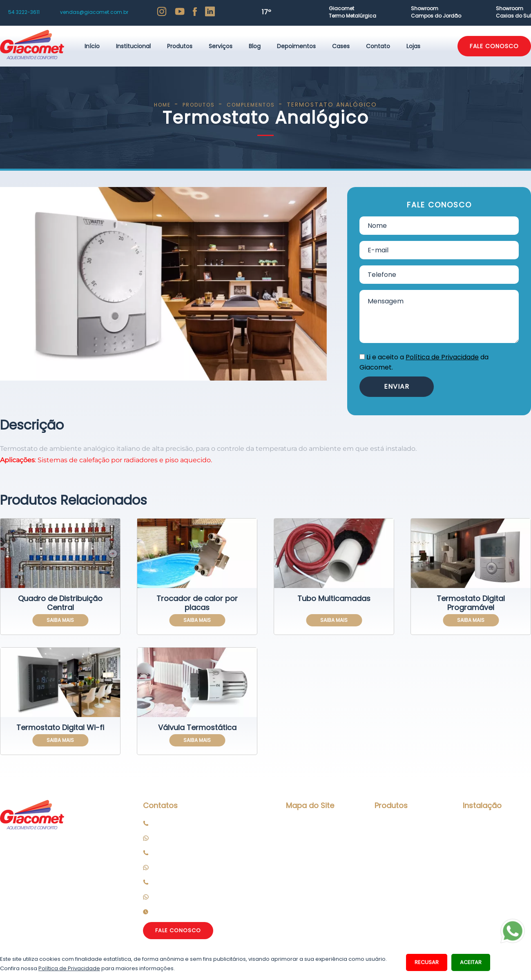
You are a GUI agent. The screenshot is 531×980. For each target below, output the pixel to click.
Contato (378, 46)
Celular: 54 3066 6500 (186, 867)
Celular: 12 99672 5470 (187, 897)
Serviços (221, 46)
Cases (341, 46)
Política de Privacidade (442, 357)
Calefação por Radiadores (395, 842)
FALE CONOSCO (494, 46)
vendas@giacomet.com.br (94, 12)
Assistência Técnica (491, 846)
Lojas (413, 46)
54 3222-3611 (24, 12)
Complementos (397, 922)
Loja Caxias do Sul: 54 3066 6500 (201, 853)
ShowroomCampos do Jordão (436, 12)
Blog (255, 46)
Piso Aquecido (394, 823)
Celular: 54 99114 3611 (184, 838)
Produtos (180, 46)
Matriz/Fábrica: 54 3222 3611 (194, 823)
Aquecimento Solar (402, 861)
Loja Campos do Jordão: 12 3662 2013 (207, 882)
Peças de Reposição (491, 861)
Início (92, 46)
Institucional (133, 46)
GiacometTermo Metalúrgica (353, 12)
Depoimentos (296, 46)
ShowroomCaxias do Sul (513, 12)
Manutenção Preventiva (481, 827)
